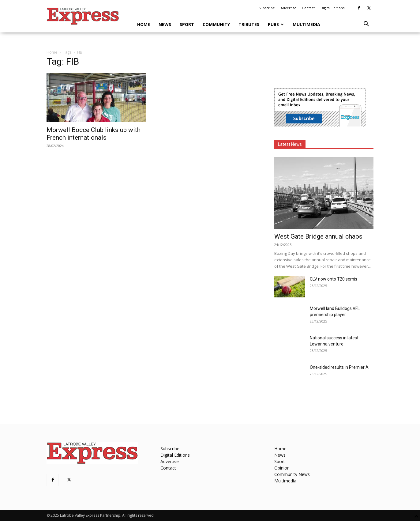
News (165, 24)
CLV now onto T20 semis (334, 279)
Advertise (289, 8)
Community (216, 24)
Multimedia (306, 24)
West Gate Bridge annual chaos (318, 236)
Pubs (276, 24)
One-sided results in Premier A (339, 367)
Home (144, 24)
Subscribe (267, 8)
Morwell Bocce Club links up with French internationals (94, 134)
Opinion (282, 468)
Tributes (249, 24)
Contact (308, 8)
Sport (187, 24)
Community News (292, 474)
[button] (366, 25)
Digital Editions (332, 8)
